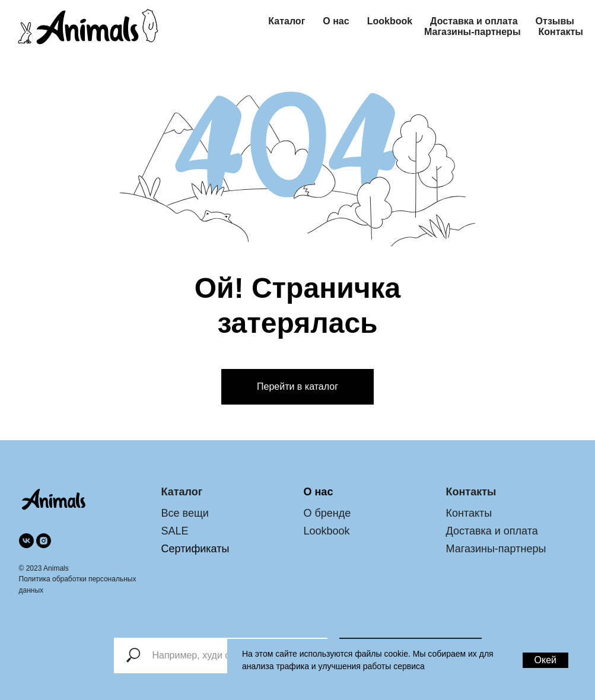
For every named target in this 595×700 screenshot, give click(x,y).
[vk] (26, 541)
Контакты (561, 32)
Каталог (287, 21)
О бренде (327, 513)
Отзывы (555, 21)
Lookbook (390, 21)
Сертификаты (195, 549)
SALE (175, 531)
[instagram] (44, 541)
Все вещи (185, 513)
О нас (336, 21)
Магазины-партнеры (472, 32)
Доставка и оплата (474, 21)
